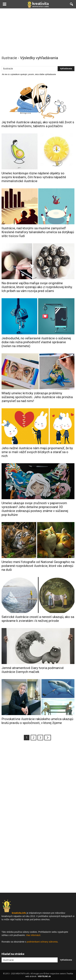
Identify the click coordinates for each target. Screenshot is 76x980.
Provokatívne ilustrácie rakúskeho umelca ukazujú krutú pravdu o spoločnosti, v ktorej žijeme (37, 721)
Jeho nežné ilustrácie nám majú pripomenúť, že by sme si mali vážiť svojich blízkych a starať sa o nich (37, 452)
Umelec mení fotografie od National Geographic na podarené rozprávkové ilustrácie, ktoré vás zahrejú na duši (38, 566)
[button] (72, 4)
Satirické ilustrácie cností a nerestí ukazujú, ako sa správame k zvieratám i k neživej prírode (38, 619)
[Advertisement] (38, 32)
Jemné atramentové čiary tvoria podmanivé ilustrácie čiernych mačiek (33, 670)
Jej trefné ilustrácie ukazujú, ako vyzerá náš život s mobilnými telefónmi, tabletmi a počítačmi (38, 124)
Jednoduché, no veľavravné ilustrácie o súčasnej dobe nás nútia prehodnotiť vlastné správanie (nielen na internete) (36, 342)
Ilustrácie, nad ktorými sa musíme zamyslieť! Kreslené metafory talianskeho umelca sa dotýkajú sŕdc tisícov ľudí (38, 232)
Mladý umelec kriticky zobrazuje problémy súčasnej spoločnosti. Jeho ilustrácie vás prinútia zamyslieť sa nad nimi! (37, 397)
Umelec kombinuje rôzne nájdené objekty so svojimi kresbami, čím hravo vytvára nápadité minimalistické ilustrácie (34, 177)
